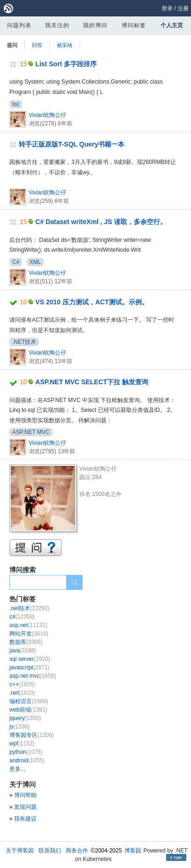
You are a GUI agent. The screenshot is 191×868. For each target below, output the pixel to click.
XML (35, 262)
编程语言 (29, 701)
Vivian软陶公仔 (47, 115)
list (16, 104)
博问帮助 (25, 795)
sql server (30, 659)
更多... (17, 769)
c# (22, 617)
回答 (37, 45)
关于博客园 (20, 851)
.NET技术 (24, 342)
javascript (29, 667)
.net (22, 693)
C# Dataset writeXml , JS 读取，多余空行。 (101, 222)
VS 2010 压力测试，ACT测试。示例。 (92, 302)
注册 (183, 8)
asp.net (28, 625)
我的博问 (95, 25)
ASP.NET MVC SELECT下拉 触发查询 (92, 382)
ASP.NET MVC (31, 432)
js (19, 727)
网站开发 (29, 634)
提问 (12, 45)
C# (16, 262)
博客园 (133, 851)
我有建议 (25, 819)
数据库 (26, 642)
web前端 (28, 710)
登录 (167, 8)
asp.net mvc (33, 676)
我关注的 (57, 25)
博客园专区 (32, 735)
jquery (25, 718)
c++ (22, 684)
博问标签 (134, 25)
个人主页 (172, 25)
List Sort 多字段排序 (66, 64)
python (26, 752)
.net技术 (29, 608)
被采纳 (65, 45)
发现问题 (25, 807)
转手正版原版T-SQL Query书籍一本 (72, 144)
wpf (22, 744)
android (27, 760)
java (23, 651)
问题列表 (19, 25)
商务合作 (77, 851)
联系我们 (50, 851)
